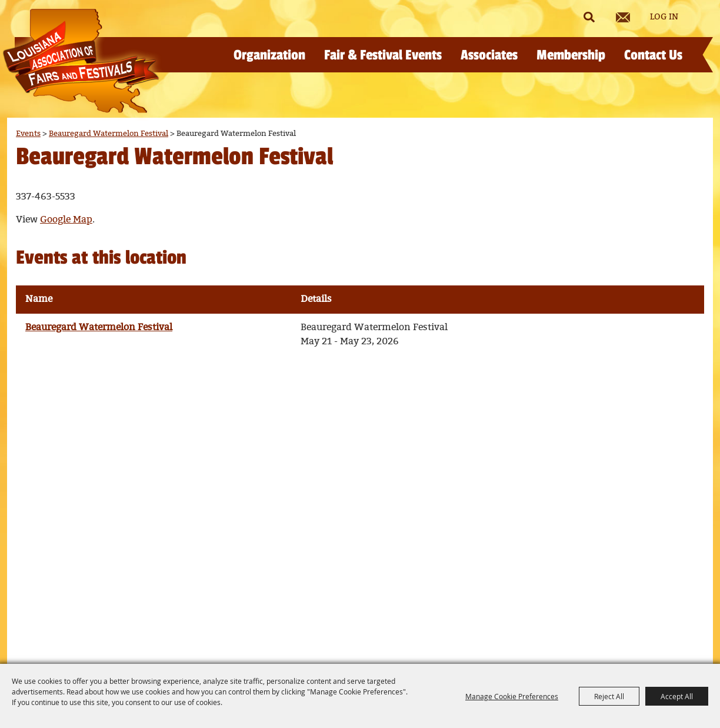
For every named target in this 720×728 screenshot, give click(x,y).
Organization (269, 55)
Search (589, 17)
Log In (664, 17)
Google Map (66, 220)
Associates (489, 55)
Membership (571, 55)
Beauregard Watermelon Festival (109, 134)
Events (28, 134)
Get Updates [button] (623, 17)
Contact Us (653, 55)
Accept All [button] (677, 696)
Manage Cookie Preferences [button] (512, 696)
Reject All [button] (609, 696)
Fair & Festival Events (383, 55)
